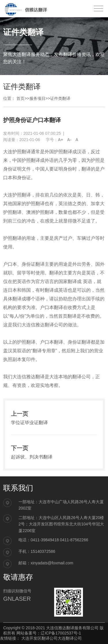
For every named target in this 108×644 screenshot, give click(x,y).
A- (69, 140)
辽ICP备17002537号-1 (61, 633)
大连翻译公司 (70, 638)
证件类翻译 (60, 98)
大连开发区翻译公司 (39, 638)
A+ (60, 140)
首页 (20, 98)
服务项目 (37, 98)
